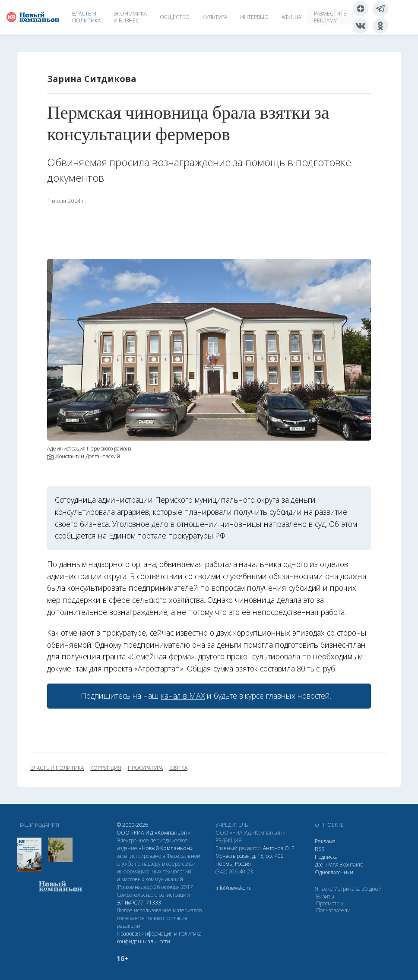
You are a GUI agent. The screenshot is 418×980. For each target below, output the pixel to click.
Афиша (291, 17)
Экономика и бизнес (130, 17)
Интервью (254, 17)
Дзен (321, 865)
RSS (320, 849)
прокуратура (145, 768)
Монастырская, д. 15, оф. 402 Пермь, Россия (250, 860)
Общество (175, 17)
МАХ (333, 865)
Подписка (326, 857)
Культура (215, 17)
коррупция (106, 768)
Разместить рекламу (330, 17)
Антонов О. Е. (279, 848)
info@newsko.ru (234, 888)
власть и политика (57, 768)
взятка (178, 768)
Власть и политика (86, 17)
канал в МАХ (183, 696)
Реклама (325, 841)
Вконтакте (351, 865)
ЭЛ (139, 903)
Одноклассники (334, 872)
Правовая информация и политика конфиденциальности (159, 937)
